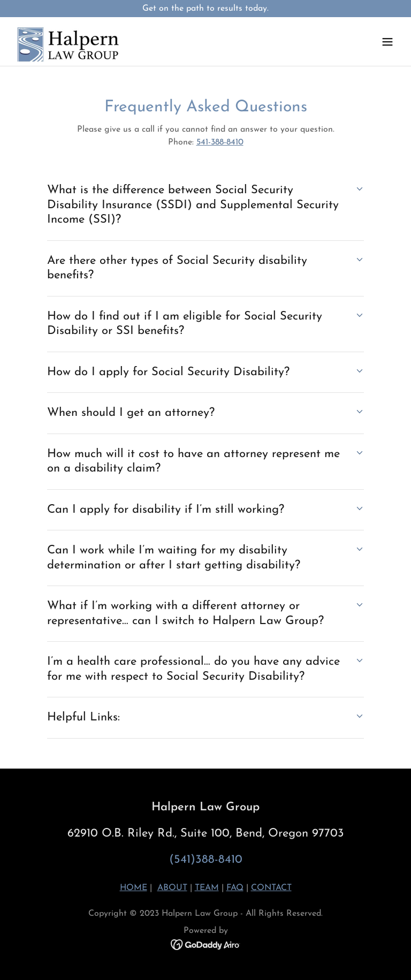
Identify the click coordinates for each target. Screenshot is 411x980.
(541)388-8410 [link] (206, 860)
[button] (387, 42)
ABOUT (172, 888)
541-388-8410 (220, 142)
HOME (134, 888)
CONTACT (271, 888)
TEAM (207, 888)
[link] (68, 41)
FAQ (235, 888)
